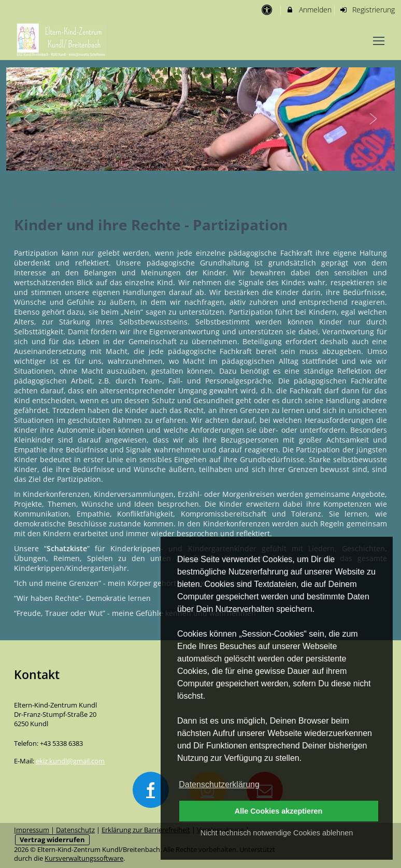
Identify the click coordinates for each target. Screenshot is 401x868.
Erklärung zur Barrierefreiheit (146, 830)
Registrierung (367, 10)
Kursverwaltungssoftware (84, 858)
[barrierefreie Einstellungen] (268, 10)
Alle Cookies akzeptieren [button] (279, 811)
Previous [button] (27, 119)
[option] (200, 119)
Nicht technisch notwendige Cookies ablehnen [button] (277, 833)
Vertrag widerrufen (52, 840)
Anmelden (309, 10)
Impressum (32, 830)
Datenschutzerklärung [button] (219, 784)
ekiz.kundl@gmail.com (70, 761)
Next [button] (374, 119)
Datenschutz (75, 830)
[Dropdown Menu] (379, 41)
